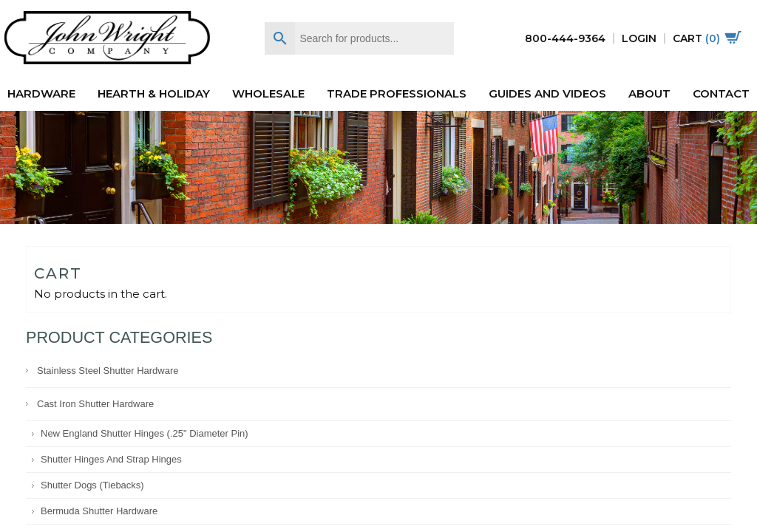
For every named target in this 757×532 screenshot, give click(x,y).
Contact (721, 93)
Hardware (41, 93)
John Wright (107, 39)
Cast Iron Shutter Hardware (95, 404)
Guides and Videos (547, 93)
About (649, 93)
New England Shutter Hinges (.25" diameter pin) (145, 433)
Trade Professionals (397, 93)
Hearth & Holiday (154, 93)
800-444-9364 (565, 38)
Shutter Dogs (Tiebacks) (92, 485)
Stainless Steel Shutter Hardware (108, 371)
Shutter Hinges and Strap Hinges (111, 459)
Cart (707, 38)
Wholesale (268, 93)
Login (639, 38)
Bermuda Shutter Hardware (99, 511)
